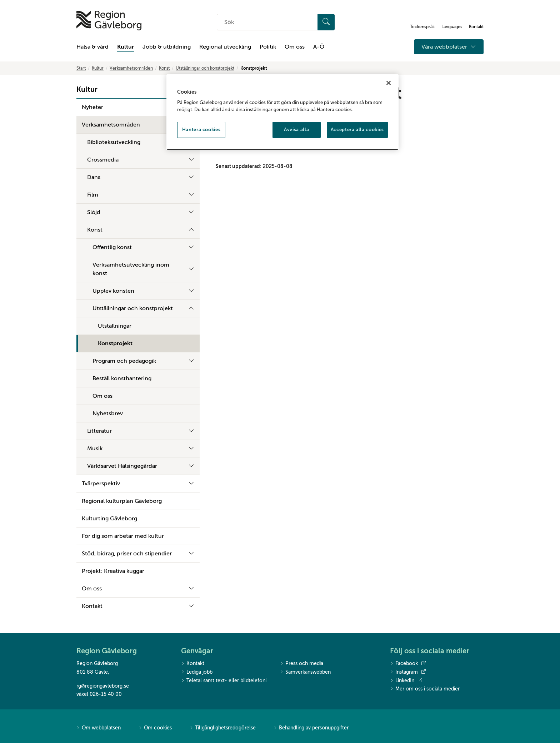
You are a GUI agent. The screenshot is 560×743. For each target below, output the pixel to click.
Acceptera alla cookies (357, 130)
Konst (164, 68)
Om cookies (155, 728)
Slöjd (94, 212)
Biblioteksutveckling (114, 142)
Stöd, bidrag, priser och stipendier (127, 554)
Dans (94, 177)
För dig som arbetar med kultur (123, 536)
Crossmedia (103, 160)
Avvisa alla (296, 130)
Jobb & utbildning (167, 47)
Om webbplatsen (99, 728)
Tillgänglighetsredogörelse (223, 728)
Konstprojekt (115, 343)
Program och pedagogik (124, 361)
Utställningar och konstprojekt (205, 68)
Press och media (302, 664)
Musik (95, 449)
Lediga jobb (197, 672)
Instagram (408, 672)
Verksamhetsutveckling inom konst (131, 269)
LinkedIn (406, 681)
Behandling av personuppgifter (311, 728)
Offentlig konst (112, 247)
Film (93, 195)
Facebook (408, 664)
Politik (268, 47)
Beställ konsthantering (122, 378)
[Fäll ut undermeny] (191, 160)
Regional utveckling (225, 47)
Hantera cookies (201, 130)
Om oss (295, 47)
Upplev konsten (113, 291)
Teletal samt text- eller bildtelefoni (224, 681)
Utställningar (115, 326)
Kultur (126, 47)
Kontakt (92, 606)
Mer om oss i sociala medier (425, 689)
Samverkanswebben (305, 672)
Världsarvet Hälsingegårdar (122, 466)
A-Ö (319, 47)
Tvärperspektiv (101, 484)
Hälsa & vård (92, 47)
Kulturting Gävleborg (109, 519)
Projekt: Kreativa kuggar (113, 571)
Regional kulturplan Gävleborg (122, 501)
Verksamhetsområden (131, 68)
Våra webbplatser (449, 47)
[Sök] (326, 22)
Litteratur (99, 431)
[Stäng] (389, 83)
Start (81, 68)
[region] (282, 112)
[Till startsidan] (109, 21)
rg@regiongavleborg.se (103, 686)
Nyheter (92, 107)
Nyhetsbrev (108, 413)
